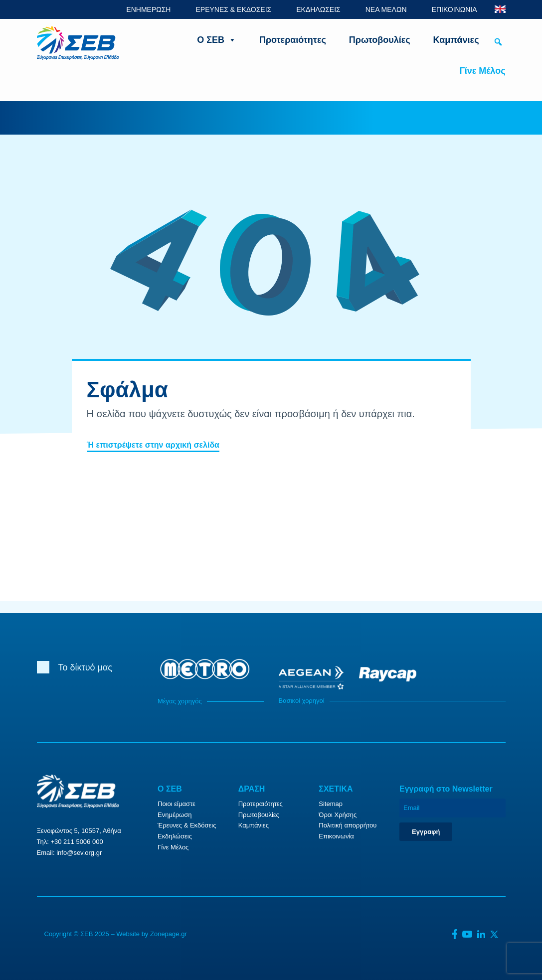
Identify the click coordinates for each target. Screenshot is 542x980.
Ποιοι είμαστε (177, 804)
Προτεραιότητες (293, 40)
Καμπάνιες (456, 40)
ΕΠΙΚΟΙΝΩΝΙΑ (454, 9)
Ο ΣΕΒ (217, 40)
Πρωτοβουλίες (380, 40)
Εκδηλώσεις (175, 836)
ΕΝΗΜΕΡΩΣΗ (148, 9)
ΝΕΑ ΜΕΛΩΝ (386, 9)
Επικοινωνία (336, 836)
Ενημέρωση (175, 815)
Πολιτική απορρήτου (348, 825)
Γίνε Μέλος (482, 71)
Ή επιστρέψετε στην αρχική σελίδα (153, 445)
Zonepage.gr (169, 934)
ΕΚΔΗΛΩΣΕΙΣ (318, 9)
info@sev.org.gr (79, 853)
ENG (500, 9)
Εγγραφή (426, 832)
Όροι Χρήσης (338, 815)
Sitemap (331, 804)
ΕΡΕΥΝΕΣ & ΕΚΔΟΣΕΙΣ (233, 9)
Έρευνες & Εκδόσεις (187, 825)
